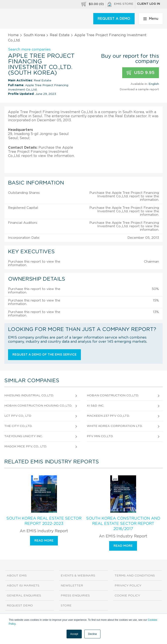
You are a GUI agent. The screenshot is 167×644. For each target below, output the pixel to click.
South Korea (34, 35)
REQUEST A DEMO (114, 19)
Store (66, 606)
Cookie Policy (127, 596)
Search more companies (29, 49)
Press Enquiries (75, 596)
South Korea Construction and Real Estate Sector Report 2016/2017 (123, 524)
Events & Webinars (78, 576)
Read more (44, 541)
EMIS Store (120, 4)
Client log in (149, 4)
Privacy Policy (128, 586)
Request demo (20, 606)
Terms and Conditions (135, 576)
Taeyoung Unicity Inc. (23, 436)
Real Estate (60, 35)
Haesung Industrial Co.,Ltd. (29, 395)
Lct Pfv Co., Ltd (18, 416)
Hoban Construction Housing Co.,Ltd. (38, 406)
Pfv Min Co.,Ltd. (100, 436)
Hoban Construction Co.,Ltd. (113, 395)
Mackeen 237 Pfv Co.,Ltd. (108, 416)
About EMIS (17, 576)
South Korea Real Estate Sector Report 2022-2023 (44, 521)
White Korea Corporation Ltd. (115, 426)
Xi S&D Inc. (95, 406)
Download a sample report (139, 89)
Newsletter (72, 586)
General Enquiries (24, 596)
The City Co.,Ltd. (18, 426)
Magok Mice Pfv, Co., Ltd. (26, 446)
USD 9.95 (141, 73)
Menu (151, 19)
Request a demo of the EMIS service (44, 355)
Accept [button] (74, 634)
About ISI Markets (23, 586)
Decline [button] (92, 634)
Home (13, 35)
